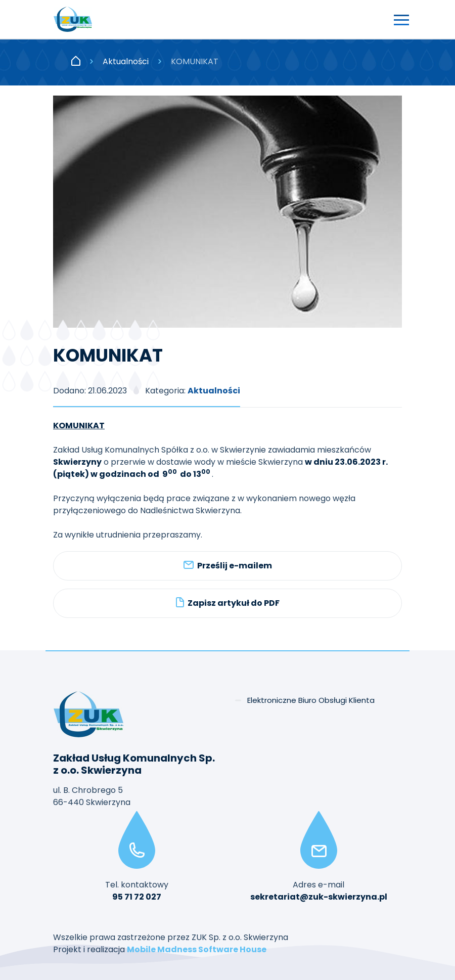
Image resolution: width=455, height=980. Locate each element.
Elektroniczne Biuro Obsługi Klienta (311, 700)
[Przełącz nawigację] (401, 19)
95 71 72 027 (137, 897)
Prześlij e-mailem (228, 566)
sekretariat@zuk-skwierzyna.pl (319, 897)
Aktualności (126, 61)
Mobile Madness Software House (197, 949)
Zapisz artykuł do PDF (228, 603)
